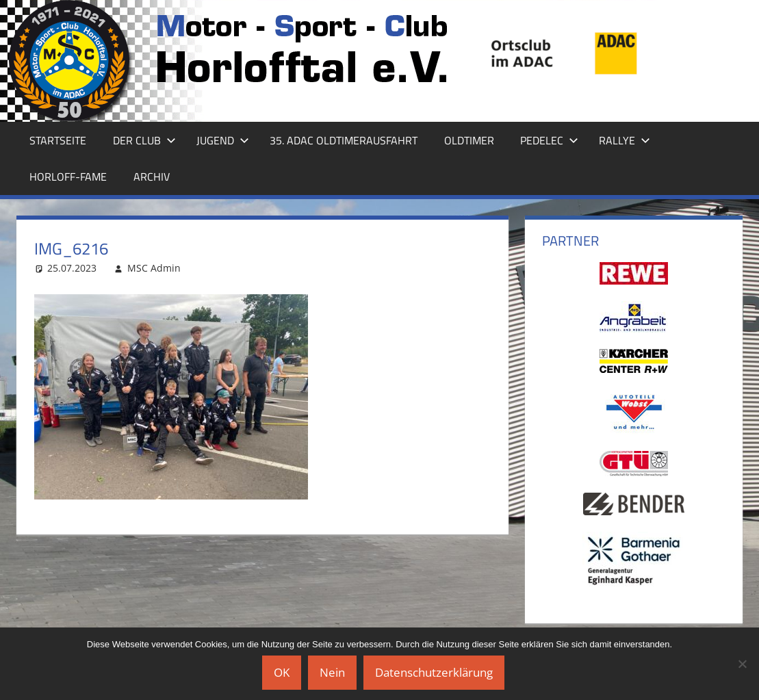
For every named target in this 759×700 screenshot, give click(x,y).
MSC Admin (154, 268)
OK (282, 672)
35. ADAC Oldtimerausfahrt (344, 140)
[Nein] (742, 664)
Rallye (625, 140)
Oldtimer (469, 140)
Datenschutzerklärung (434, 672)
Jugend (223, 140)
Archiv (152, 177)
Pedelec (549, 140)
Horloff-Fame (68, 177)
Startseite (58, 140)
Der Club (144, 140)
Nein (332, 672)
